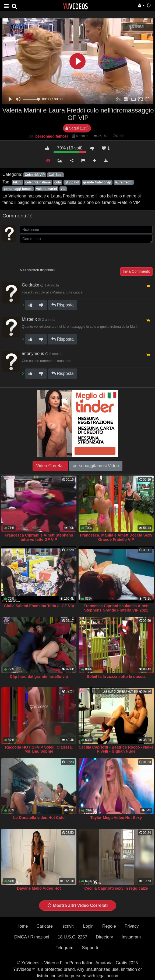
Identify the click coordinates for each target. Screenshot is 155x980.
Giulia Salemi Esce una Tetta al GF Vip (39, 606)
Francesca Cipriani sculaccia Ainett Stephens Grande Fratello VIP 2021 (116, 608)
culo (58, 182)
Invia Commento (136, 271)
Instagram (131, 937)
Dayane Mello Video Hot (39, 888)
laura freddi (124, 182)
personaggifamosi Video (96, 466)
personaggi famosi (18, 189)
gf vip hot (72, 182)
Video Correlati (50, 466)
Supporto (91, 948)
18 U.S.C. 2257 (73, 937)
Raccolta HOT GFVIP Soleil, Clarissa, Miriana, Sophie (39, 749)
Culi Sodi (55, 175)
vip (63, 189)
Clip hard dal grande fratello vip (39, 677)
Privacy (132, 926)
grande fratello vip (97, 182)
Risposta (63, 305)
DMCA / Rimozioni (32, 937)
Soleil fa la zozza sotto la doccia (116, 677)
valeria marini (47, 189)
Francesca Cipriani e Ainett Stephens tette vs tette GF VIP (39, 537)
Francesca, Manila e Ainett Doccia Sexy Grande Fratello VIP (116, 537)
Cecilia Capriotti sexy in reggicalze (116, 888)
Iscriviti (68, 926)
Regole (109, 926)
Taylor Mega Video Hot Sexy (116, 818)
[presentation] (61, 255)
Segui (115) (77, 128)
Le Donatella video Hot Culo (39, 818)
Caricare (45, 926)
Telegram (65, 948)
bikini (17, 182)
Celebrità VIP (35, 175)
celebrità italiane (38, 182)
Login (88, 926)
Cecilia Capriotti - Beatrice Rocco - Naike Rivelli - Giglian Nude (116, 749)
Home (22, 926)
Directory (104, 937)
